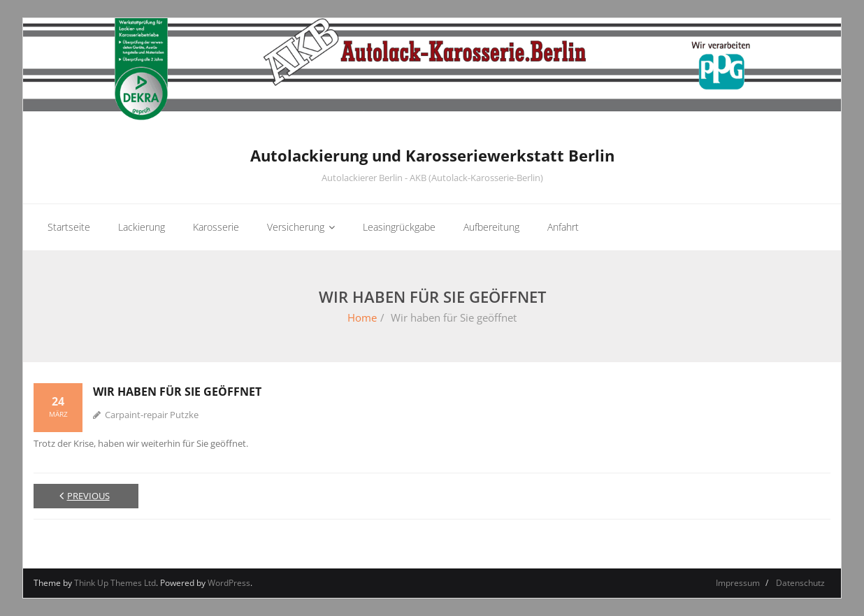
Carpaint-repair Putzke (152, 415)
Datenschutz (800, 583)
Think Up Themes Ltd (115, 583)
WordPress (229, 583)
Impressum (738, 583)
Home (362, 317)
